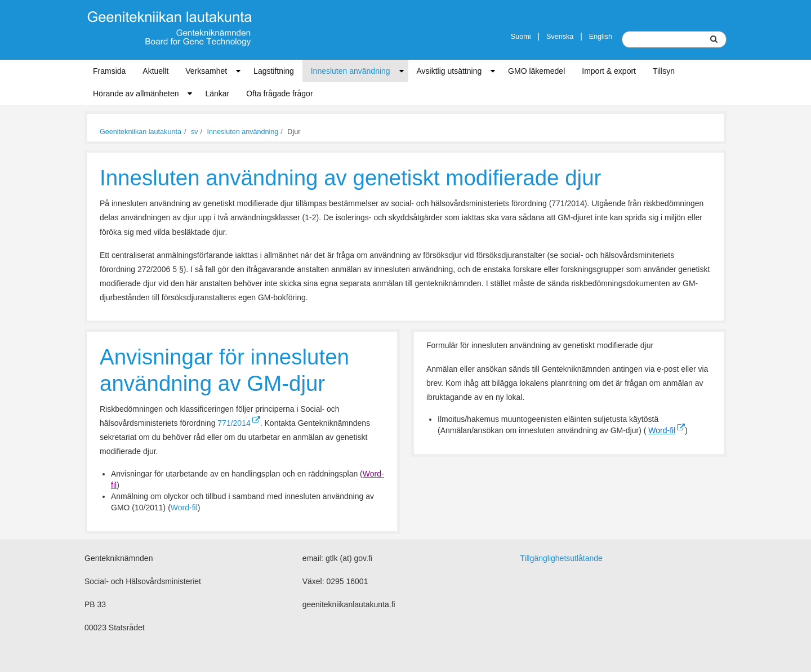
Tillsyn (664, 71)
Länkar (217, 94)
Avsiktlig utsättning (449, 71)
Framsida (109, 71)
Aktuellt (155, 71)
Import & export (609, 71)
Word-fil (184, 508)
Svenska (560, 37)
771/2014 (239, 423)
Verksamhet (206, 71)
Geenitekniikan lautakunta (141, 132)
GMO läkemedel (536, 71)
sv (195, 132)
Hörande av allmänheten (136, 94)
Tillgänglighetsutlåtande (561, 558)
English (601, 37)
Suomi (521, 37)
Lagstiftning (274, 71)
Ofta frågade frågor (279, 94)
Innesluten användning (351, 71)
